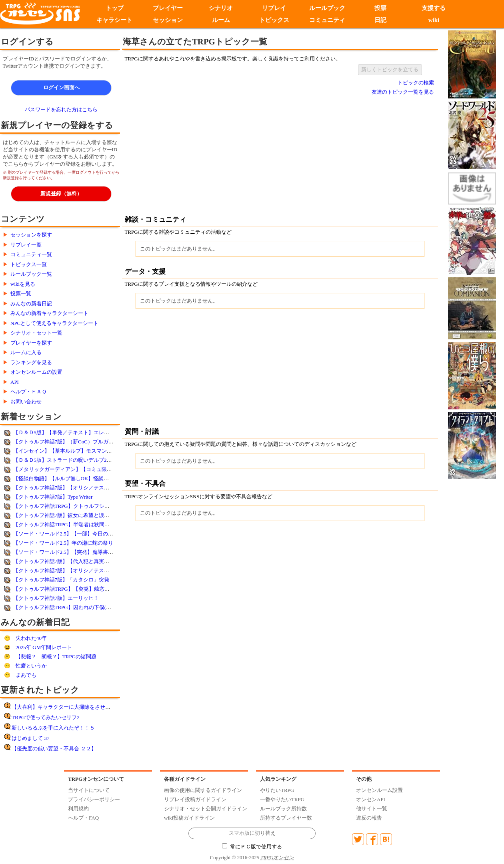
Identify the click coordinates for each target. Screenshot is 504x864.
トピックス (274, 20)
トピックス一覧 (29, 264)
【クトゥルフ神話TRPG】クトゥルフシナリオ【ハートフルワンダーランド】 (103, 506)
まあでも (26, 675)
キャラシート (114, 20)
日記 (380, 20)
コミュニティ (327, 20)
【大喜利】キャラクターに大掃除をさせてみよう (69, 707)
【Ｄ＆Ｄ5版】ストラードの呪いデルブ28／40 (67, 460)
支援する (434, 8)
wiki (434, 20)
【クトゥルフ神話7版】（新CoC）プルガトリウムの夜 (76, 442)
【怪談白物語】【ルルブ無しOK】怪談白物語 (66, 478)
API (15, 382)
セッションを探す (31, 235)
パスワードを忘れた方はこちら (61, 109)
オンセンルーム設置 (379, 790)
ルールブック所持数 (283, 809)
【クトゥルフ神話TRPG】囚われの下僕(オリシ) (68, 607)
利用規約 (78, 809)
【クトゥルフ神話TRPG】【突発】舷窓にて (64, 589)
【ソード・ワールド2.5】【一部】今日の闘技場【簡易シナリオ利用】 (94, 534)
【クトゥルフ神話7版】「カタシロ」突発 (61, 580)
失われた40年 (31, 638)
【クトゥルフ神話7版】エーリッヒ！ (56, 598)
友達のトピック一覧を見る (403, 92)
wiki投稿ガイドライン (189, 818)
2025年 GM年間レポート (44, 647)
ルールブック (327, 8)
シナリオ (221, 8)
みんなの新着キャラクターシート (49, 313)
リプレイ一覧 (26, 245)
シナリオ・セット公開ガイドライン (206, 809)
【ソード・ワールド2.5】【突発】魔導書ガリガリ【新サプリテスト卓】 (97, 552)
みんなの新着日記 (31, 304)
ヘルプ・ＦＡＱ (28, 392)
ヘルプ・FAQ (83, 818)
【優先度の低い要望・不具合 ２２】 (54, 749)
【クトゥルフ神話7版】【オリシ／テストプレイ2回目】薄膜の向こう (94, 488)
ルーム (221, 20)
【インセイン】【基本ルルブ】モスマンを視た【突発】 (78, 451)
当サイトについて (89, 790)
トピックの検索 (416, 83)
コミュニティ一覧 (31, 254)
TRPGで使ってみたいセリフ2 (46, 717)
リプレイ (274, 8)
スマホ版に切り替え (252, 833)
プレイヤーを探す (31, 343)
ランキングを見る (31, 362)
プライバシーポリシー (94, 799)
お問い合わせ (26, 402)
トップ (115, 8)
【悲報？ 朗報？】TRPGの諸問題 (56, 657)
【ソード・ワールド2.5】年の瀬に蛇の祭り (63, 543)
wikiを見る (23, 284)
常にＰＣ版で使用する (252, 847)
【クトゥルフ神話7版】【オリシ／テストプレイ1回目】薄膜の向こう (94, 570)
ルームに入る (26, 352)
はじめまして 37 (30, 738)
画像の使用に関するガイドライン (203, 790)
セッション (168, 20)
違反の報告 (369, 818)
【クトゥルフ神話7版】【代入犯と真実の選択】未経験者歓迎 (85, 561)
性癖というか (31, 666)
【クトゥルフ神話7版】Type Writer (53, 497)
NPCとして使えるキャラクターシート (54, 323)
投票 (380, 8)
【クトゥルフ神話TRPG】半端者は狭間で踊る (67, 524)
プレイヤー (168, 8)
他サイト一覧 (372, 809)
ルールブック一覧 (31, 274)
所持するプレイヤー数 (286, 818)
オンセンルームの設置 (36, 372)
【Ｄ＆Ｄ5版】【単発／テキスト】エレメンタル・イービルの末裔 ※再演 (98, 432)
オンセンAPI (371, 799)
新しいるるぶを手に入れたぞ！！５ (53, 728)
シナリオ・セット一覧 (36, 333)
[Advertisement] (214, 155)
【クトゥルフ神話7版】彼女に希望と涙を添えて (69, 515)
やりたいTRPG (277, 790)
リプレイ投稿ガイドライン (195, 799)
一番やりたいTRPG (282, 799)
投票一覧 (21, 294)
